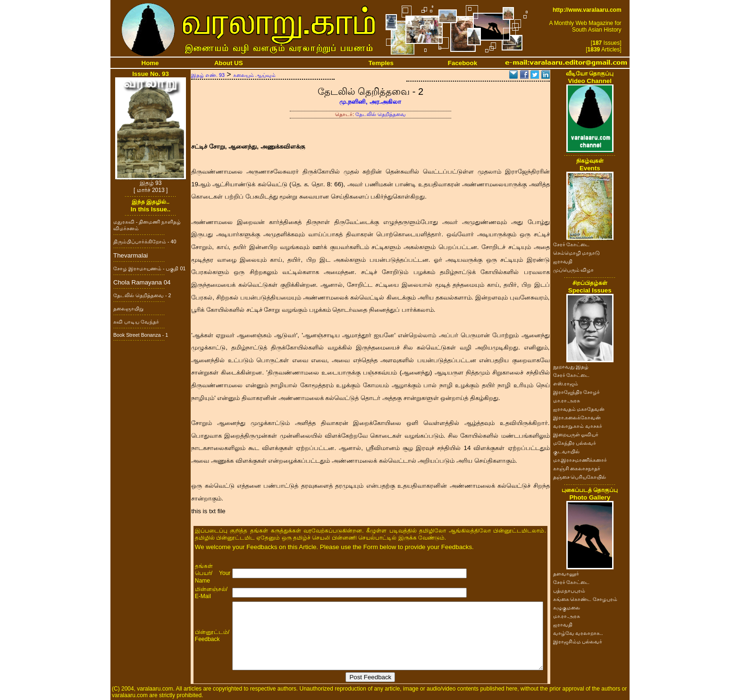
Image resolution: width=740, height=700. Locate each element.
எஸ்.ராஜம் (566, 383)
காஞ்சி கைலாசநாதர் (577, 468)
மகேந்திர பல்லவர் (575, 443)
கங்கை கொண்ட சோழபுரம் (585, 599)
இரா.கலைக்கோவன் (577, 417)
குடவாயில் (566, 451)
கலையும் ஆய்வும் (254, 75)
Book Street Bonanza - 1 (141, 335)
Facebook (462, 63)
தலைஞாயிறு (128, 308)
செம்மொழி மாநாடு (577, 253)
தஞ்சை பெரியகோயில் (580, 477)
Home (150, 63)
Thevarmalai (130, 255)
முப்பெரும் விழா (574, 270)
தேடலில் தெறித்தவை (381, 114)
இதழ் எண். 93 (208, 75)
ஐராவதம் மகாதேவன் (579, 409)
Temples (381, 63)
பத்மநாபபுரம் (569, 591)
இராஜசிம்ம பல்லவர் (578, 642)
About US (229, 63)
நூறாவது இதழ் (571, 367)
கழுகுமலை (567, 608)
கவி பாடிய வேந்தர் (136, 322)
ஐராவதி (563, 261)
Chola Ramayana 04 (142, 282)
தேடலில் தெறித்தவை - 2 (142, 295)
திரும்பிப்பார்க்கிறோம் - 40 (145, 242)
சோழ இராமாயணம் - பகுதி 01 (149, 268)
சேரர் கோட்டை (572, 244)
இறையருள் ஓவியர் (576, 434)
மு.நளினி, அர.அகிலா (370, 102)
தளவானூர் (566, 574)
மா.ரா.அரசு (567, 400)
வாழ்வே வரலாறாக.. (578, 633)
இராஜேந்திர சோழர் (577, 392)
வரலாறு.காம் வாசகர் (578, 426)
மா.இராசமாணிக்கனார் (580, 460)
